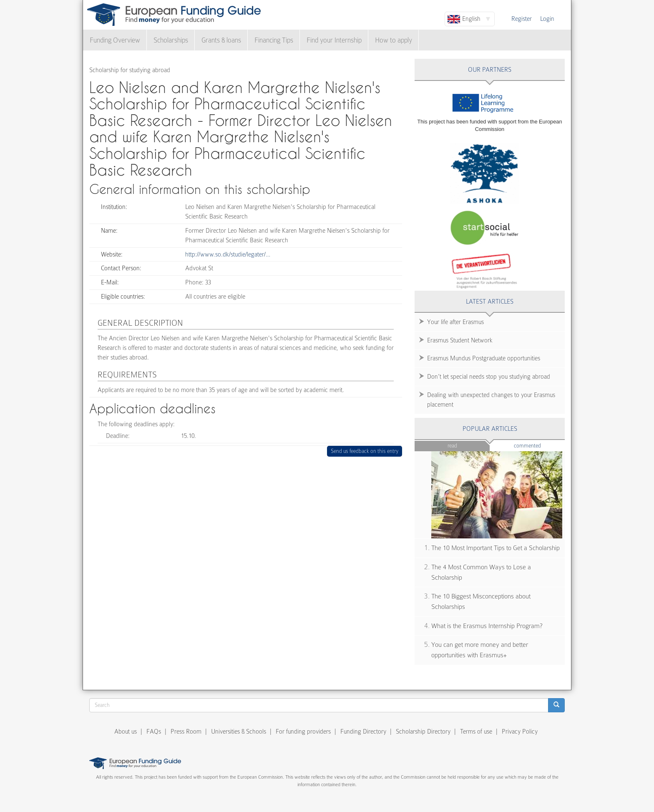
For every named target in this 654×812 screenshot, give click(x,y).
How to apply (394, 40)
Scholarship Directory (423, 732)
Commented (540, 445)
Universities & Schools (239, 732)
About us (126, 732)
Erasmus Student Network (460, 340)
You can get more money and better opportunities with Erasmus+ (480, 650)
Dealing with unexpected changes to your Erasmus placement (491, 400)
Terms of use (476, 732)
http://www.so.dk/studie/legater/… (228, 254)
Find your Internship (334, 40)
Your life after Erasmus (455, 322)
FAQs (154, 732)
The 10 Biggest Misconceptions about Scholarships (481, 602)
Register (522, 19)
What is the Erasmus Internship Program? (487, 626)
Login (547, 19)
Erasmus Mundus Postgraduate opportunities (484, 358)
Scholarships (171, 40)
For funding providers (303, 732)
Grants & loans (221, 40)
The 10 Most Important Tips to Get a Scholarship (496, 548)
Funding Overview (115, 40)
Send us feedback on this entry (365, 451)
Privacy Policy (520, 732)
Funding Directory (363, 732)
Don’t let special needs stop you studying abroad (489, 377)
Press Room (186, 732)
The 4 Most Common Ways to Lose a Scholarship (481, 572)
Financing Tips (274, 40)
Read (452, 446)
